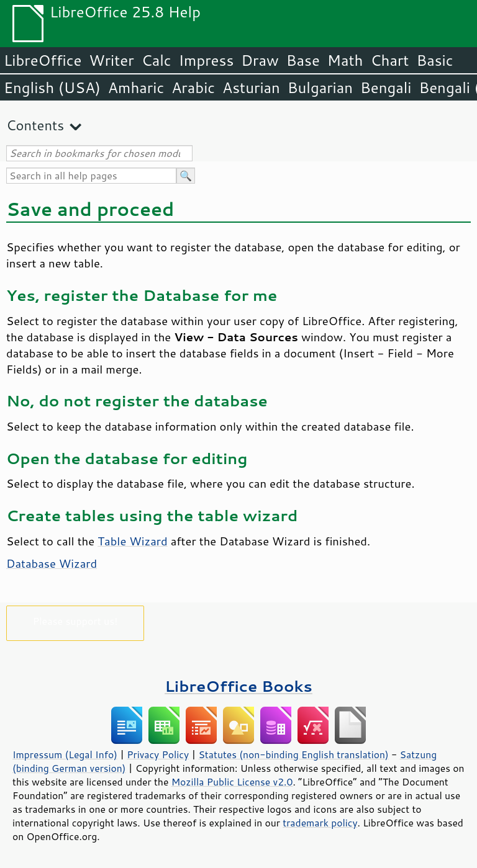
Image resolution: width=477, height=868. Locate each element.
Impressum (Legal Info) (65, 754)
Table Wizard (132, 541)
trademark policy (320, 823)
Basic (434, 60)
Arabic (193, 87)
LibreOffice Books (238, 686)
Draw (260, 60)
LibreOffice (43, 60)
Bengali (386, 87)
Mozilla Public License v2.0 (232, 782)
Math (345, 60)
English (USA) (52, 87)
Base (303, 60)
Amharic (136, 87)
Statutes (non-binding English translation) (293, 754)
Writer (111, 60)
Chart (389, 60)
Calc (157, 60)
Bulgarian (320, 87)
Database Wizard (52, 563)
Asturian (251, 87)
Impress (207, 60)
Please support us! (75, 621)
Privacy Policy (158, 754)
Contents (35, 125)
